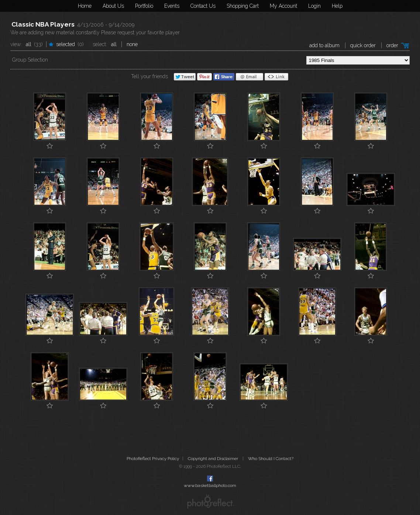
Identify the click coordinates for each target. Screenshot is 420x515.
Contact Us (203, 6)
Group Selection (30, 60)
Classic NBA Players (43, 24)
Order (392, 45)
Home (85, 6)
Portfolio (144, 6)
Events (172, 6)
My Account (283, 6)
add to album (324, 45)
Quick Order (363, 45)
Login (314, 6)
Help (337, 6)
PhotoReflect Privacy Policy (153, 459)
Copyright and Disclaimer (214, 459)
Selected (66, 44)
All (29, 44)
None (132, 44)
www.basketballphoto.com (210, 485)
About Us (113, 6)
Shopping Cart (243, 6)
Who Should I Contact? (271, 459)
